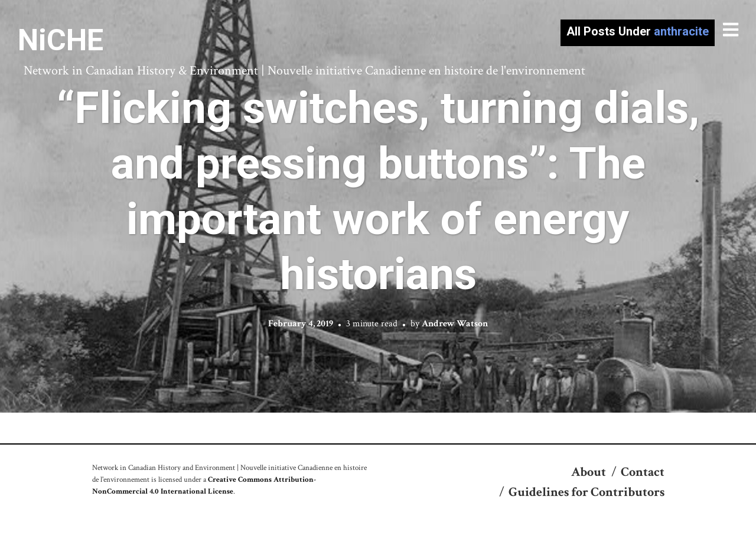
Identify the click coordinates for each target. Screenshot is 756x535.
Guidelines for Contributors (586, 492)
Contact (643, 472)
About (589, 472)
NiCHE (61, 40)
